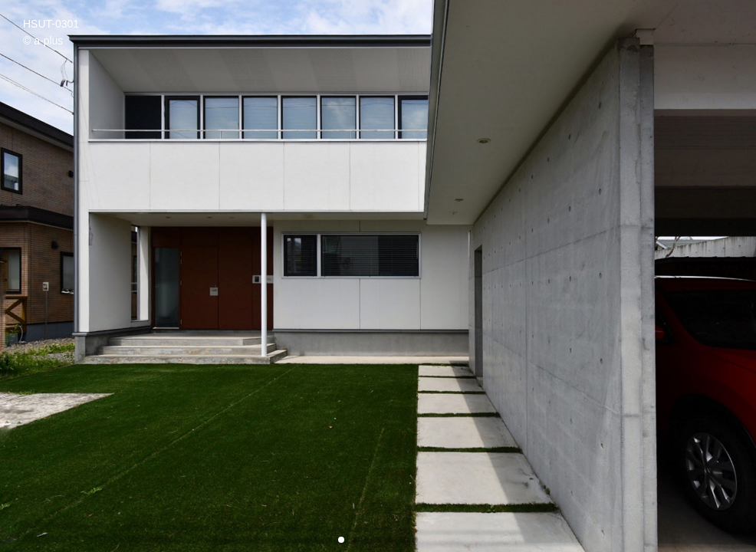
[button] (341, 540)
